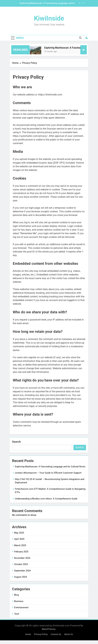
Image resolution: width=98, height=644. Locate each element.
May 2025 (19, 533)
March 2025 (20, 545)
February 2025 (21, 552)
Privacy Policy (41, 634)
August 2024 (20, 577)
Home (28, 634)
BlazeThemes (49, 629)
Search (16, 442)
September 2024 (22, 571)
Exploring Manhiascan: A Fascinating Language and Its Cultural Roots (47, 3)
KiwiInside (49, 18)
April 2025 (19, 539)
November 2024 (22, 558)
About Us (69, 634)
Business (19, 601)
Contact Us (56, 634)
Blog (16, 595)
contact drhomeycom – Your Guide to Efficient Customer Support (48, 473)
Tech (17, 614)
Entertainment (21, 607)
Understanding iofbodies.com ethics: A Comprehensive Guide (46, 499)
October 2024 (21, 564)
